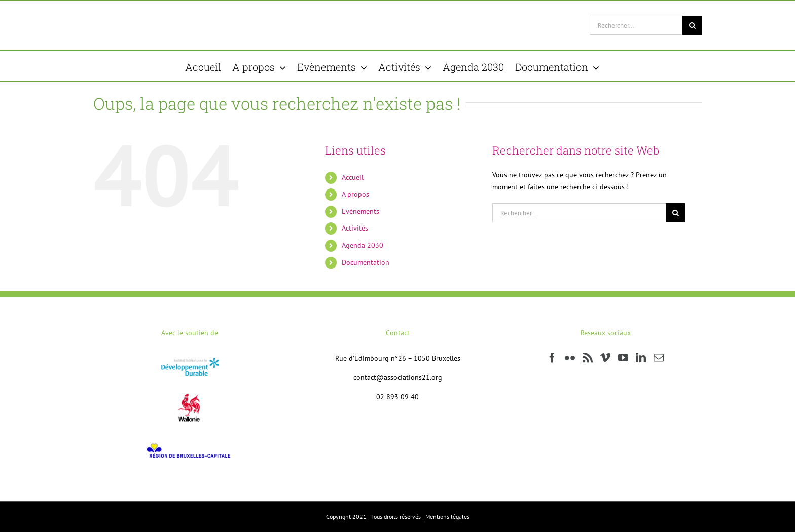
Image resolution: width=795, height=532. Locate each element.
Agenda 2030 (363, 245)
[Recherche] (692, 25)
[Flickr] (570, 358)
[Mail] (659, 358)
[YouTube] (623, 358)
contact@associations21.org (398, 377)
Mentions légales (447, 517)
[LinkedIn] (641, 358)
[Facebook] (552, 358)
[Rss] (588, 358)
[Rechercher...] (636, 25)
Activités (355, 228)
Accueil (353, 177)
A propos (355, 194)
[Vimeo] (605, 358)
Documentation (366, 262)
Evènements (360, 211)
